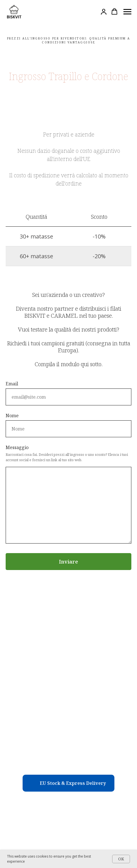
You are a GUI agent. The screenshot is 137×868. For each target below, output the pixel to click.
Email (12, 384)
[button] (104, 12)
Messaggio (17, 447)
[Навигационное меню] (127, 12)
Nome (12, 416)
